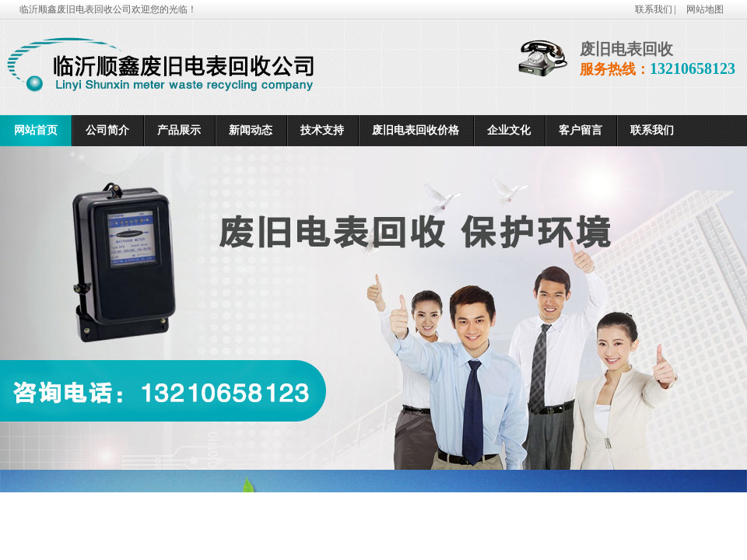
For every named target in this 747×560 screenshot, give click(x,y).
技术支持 (322, 130)
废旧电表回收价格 (416, 130)
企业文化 (509, 130)
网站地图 (705, 9)
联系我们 (652, 130)
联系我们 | (657, 9)
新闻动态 (251, 130)
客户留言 (580, 130)
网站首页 (36, 130)
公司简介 (107, 130)
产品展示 (179, 130)
